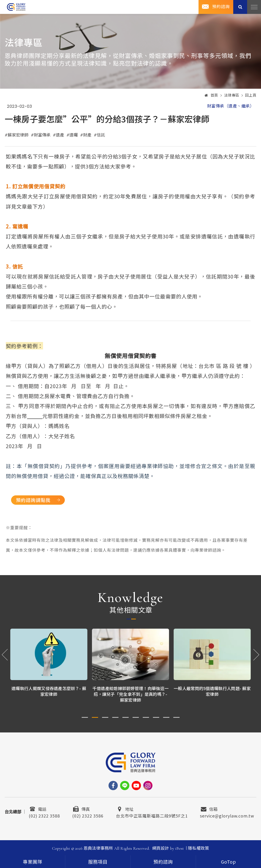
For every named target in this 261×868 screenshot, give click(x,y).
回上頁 (251, 95)
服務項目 (98, 862)
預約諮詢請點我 (33, 500)
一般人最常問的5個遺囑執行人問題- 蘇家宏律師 (212, 691)
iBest (179, 848)
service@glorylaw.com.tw (227, 815)
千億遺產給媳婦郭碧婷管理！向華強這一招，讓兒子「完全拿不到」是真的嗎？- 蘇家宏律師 (131, 694)
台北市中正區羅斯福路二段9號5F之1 (152, 815)
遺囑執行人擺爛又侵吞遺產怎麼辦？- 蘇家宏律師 (49, 691)
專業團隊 (33, 862)
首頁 (211, 95)
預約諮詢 (221, 7)
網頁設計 (161, 848)
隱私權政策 (198, 848)
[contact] (163, 862)
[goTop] (228, 862)
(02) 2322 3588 (44, 815)
